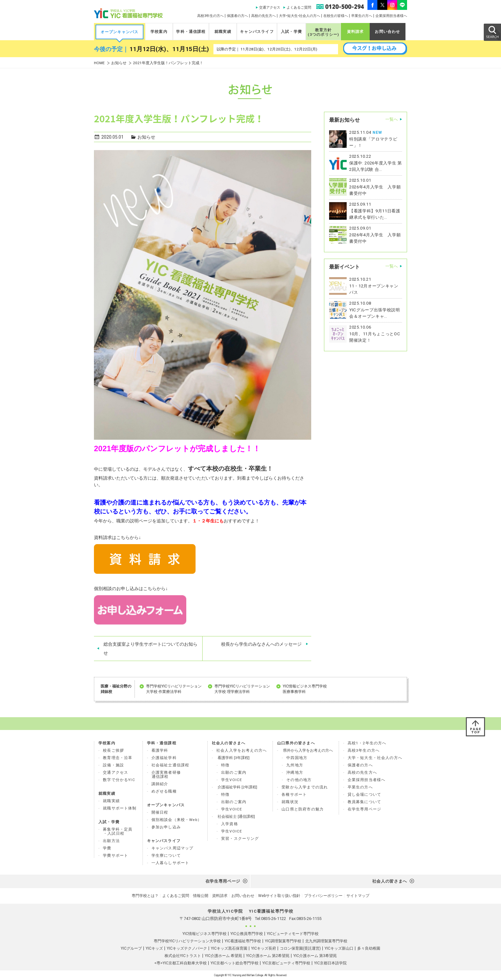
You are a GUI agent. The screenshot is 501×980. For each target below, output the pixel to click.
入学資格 (230, 824)
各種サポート (294, 794)
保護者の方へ (237, 16)
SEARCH (492, 32)
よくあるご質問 (299, 8)
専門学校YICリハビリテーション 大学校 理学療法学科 (242, 689)
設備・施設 (113, 765)
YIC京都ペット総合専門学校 (235, 963)
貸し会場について (364, 794)
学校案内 (159, 32)
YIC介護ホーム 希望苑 (224, 956)
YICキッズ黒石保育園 (229, 948)
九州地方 (295, 765)
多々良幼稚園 (369, 948)
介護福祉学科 (164, 758)
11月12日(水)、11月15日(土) (169, 49)
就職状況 (290, 802)
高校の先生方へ (263, 16)
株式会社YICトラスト (183, 956)
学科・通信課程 (191, 32)
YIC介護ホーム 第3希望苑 (315, 956)
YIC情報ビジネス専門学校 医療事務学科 (305, 689)
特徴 (225, 765)
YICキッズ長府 (264, 948)
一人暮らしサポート (170, 863)
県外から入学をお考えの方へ (308, 750)
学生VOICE (232, 780)
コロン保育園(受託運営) (300, 948)
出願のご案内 (234, 772)
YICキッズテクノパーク (187, 948)
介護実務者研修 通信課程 (166, 775)
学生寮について (166, 855)
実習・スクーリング (240, 839)
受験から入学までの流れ (305, 787)
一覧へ (392, 119)
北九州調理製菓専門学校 (326, 941)
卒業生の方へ (362, 16)
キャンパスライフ (257, 32)
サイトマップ (358, 896)
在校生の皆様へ (336, 16)
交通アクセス (270, 8)
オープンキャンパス (120, 32)
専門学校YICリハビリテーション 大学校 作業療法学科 (174, 689)
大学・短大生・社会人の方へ (375, 758)
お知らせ (119, 63)
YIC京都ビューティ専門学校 (286, 963)
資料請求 (355, 32)
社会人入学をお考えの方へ (242, 750)
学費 (107, 848)
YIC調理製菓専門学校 (283, 941)
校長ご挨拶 (113, 750)
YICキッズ (154, 948)
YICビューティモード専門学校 (293, 934)
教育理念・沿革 (118, 758)
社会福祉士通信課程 (170, 765)
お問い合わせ (387, 32)
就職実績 (223, 32)
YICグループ (131, 948)
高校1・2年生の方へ (367, 743)
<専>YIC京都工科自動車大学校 (181, 963)
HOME (99, 63)
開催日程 (160, 812)
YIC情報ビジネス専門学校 (204, 934)
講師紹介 (160, 784)
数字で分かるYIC (119, 780)
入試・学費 (291, 32)
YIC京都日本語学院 (330, 963)
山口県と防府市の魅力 (303, 809)
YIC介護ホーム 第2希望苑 (268, 956)
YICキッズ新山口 (339, 948)
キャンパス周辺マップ (173, 848)
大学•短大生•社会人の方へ (300, 16)
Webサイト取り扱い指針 (279, 896)
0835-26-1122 (274, 919)
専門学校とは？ (145, 896)
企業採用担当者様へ (391, 16)
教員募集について (364, 802)
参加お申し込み (166, 827)
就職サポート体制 (120, 808)
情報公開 (201, 896)
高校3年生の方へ (210, 16)
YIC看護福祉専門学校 (243, 941)
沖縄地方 (295, 772)
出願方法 (111, 841)
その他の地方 (299, 780)
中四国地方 (297, 758)
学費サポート (116, 855)
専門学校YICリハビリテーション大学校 (187, 941)
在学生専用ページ (364, 809)
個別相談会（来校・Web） (177, 820)
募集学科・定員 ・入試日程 (118, 831)
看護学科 (160, 750)
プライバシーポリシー (323, 896)
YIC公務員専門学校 (247, 934)
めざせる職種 (164, 791)
